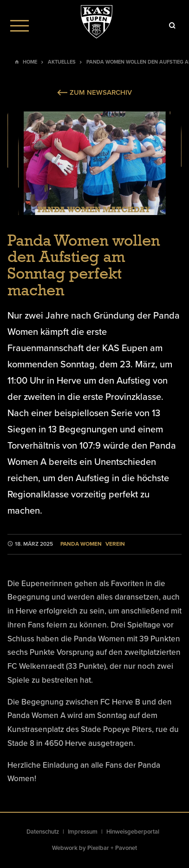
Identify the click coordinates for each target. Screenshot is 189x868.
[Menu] (20, 26)
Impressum (83, 832)
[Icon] (172, 26)
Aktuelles (62, 62)
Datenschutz (43, 832)
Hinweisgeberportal (133, 832)
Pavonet (126, 848)
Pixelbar (98, 848)
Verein (115, 544)
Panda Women (81, 544)
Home (30, 62)
